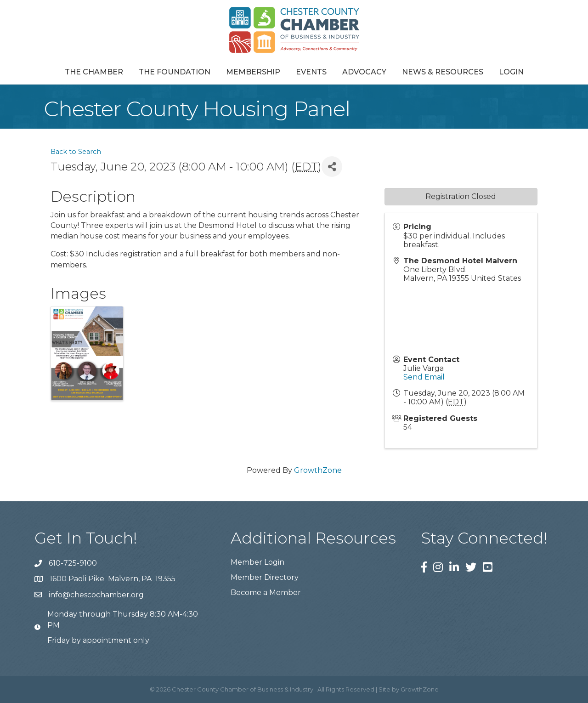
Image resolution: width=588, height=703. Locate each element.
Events (311, 72)
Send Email (424, 377)
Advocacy (364, 72)
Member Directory (265, 577)
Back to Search (76, 152)
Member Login (257, 562)
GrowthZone (318, 470)
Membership (253, 72)
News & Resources (443, 72)
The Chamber (94, 72)
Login (511, 72)
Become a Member (266, 592)
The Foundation (175, 72)
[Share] (332, 167)
